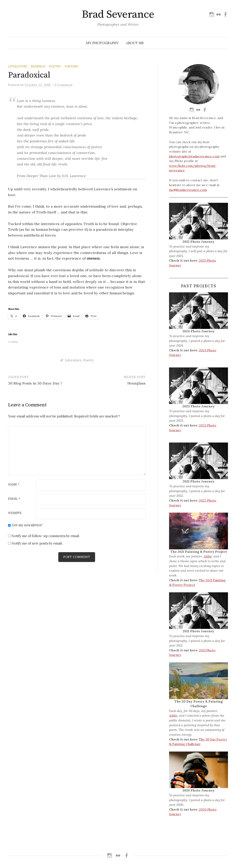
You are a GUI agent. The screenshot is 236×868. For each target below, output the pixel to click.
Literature (18, 66)
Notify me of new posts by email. (37, 543)
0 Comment (63, 85)
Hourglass (136, 383)
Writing (71, 66)
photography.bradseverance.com (194, 156)
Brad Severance (118, 14)
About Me (135, 43)
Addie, (208, 556)
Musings (38, 66)
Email (14, 499)
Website (15, 513)
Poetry (55, 66)
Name (14, 485)
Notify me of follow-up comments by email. (46, 536)
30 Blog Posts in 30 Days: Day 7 (35, 383)
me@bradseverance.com (188, 190)
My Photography (102, 43)
